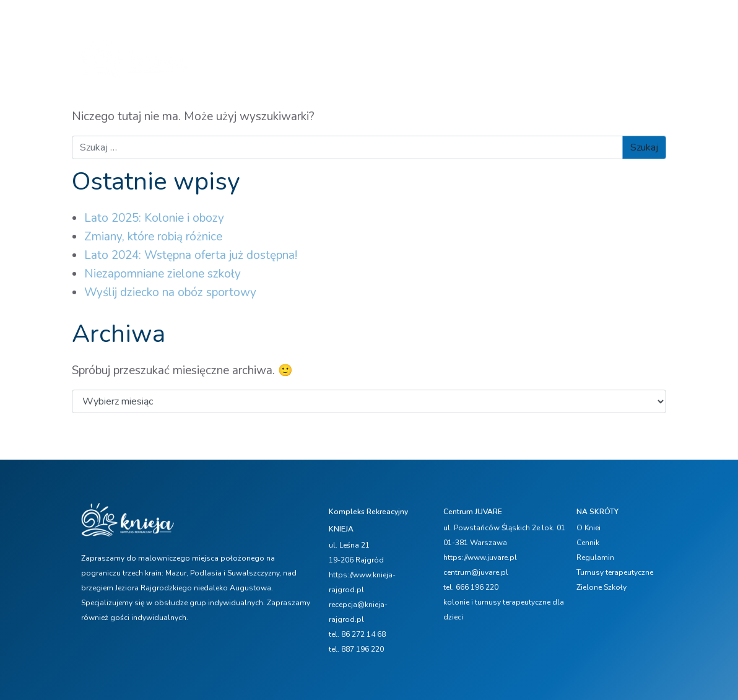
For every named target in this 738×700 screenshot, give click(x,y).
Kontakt (301, 71)
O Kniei (294, 46)
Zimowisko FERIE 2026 (419, 46)
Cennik (494, 46)
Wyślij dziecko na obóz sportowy (170, 292)
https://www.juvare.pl (480, 558)
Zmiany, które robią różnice (153, 237)
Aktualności (541, 46)
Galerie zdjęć (241, 71)
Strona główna (238, 46)
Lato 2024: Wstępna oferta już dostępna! (191, 255)
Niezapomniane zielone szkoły (163, 274)
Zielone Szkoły (601, 587)
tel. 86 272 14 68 (357, 634)
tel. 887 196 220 (356, 649)
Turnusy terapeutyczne (615, 572)
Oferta (338, 46)
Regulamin (595, 558)
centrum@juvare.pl (476, 572)
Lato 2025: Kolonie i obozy (154, 218)
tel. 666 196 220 (471, 587)
